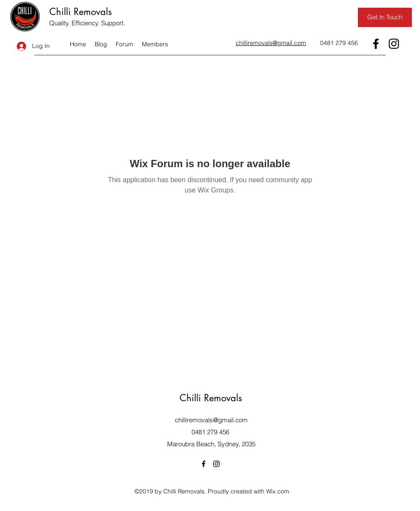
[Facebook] (376, 44)
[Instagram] (394, 44)
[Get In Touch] (385, 17)
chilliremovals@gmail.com (211, 420)
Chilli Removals (81, 12)
